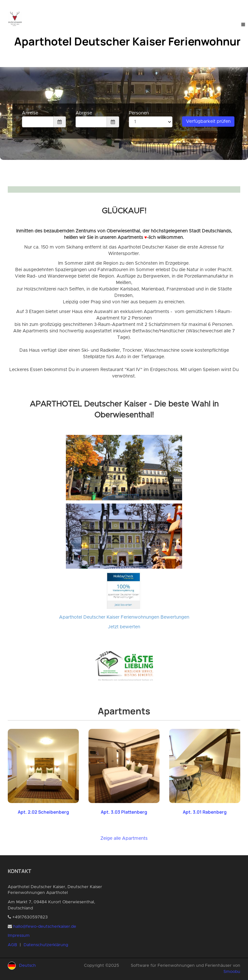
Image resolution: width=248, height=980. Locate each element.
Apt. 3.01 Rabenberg (205, 812)
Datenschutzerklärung (46, 945)
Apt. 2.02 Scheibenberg (43, 812)
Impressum (19, 936)
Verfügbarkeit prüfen (208, 122)
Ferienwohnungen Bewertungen (155, 617)
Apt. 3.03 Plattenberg (124, 812)
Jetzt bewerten (124, 627)
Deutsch (27, 966)
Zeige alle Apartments (124, 838)
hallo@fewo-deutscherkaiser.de (45, 927)
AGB (12, 945)
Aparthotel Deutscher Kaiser (89, 617)
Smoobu (232, 972)
